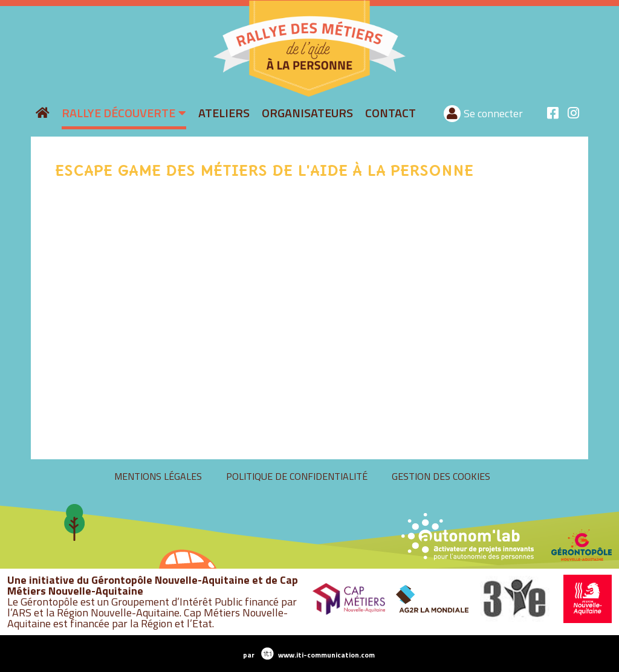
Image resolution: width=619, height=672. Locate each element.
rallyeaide (206, 95)
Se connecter (493, 113)
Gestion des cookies (441, 476)
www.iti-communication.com (326, 655)
